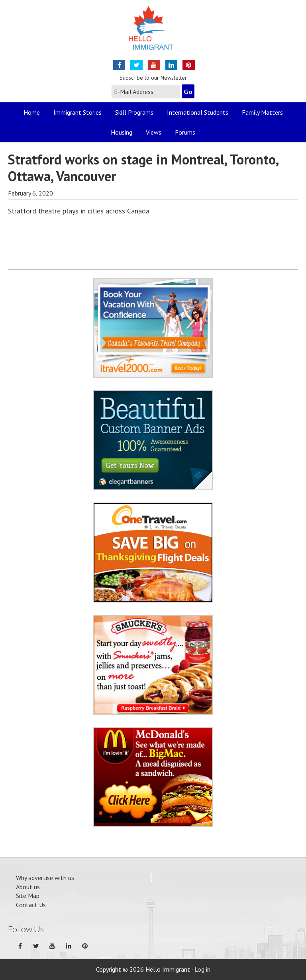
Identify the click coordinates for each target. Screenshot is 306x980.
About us (28, 887)
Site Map (28, 896)
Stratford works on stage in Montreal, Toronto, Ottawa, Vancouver (143, 168)
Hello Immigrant (153, 33)
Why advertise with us (45, 878)
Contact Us (31, 905)
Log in (202, 969)
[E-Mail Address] (146, 92)
